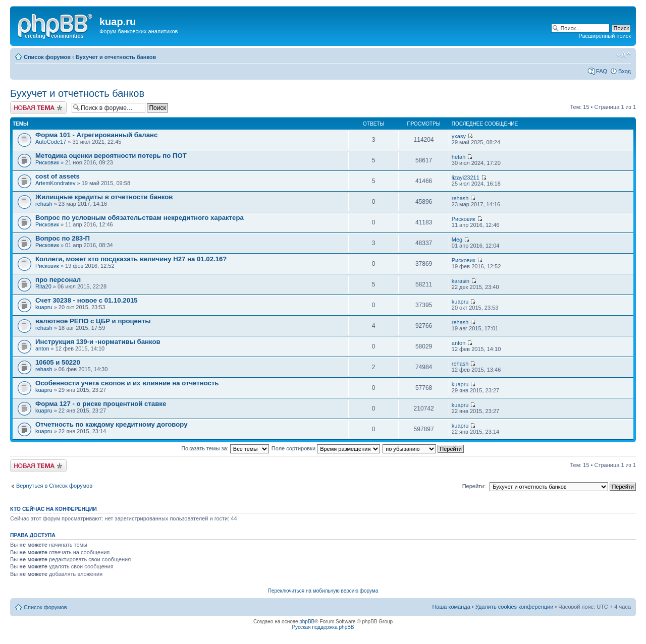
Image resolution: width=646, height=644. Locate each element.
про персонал (58, 280)
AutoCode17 (51, 142)
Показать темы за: (225, 448)
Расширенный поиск (605, 36)
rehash (44, 204)
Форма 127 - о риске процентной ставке (101, 404)
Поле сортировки (326, 448)
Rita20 (43, 286)
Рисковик (47, 162)
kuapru (44, 307)
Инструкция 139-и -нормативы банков (98, 342)
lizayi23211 (466, 178)
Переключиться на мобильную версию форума (323, 591)
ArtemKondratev (55, 183)
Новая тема (38, 108)
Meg (457, 240)
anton (42, 348)
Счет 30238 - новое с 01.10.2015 (87, 300)
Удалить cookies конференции (515, 607)
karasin (461, 281)
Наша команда (451, 607)
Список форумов (47, 57)
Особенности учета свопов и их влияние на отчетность (127, 383)
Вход (625, 71)
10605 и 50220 (58, 362)
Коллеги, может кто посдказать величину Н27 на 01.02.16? (131, 259)
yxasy (459, 136)
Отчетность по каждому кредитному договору (112, 424)
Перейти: (474, 486)
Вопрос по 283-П (63, 238)
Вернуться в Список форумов (54, 486)
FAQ (602, 71)
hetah (459, 157)
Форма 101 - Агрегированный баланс (96, 135)
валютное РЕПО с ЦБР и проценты (93, 321)
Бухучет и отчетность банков (116, 57)
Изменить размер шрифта (624, 55)
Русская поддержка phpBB (323, 627)
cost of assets (58, 176)
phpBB (307, 622)
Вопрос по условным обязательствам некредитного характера (140, 218)
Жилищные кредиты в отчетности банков (104, 197)
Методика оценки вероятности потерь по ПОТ (111, 156)
